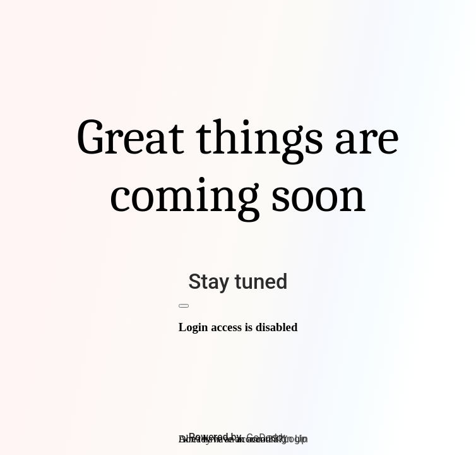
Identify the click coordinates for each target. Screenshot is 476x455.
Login (295, 439)
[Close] (184, 306)
